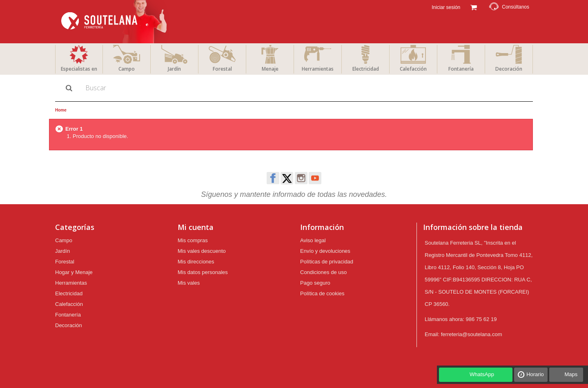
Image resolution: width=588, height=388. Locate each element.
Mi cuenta (196, 227)
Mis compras (193, 240)
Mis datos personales (203, 272)
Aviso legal (313, 240)
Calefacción (413, 69)
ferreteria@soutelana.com (472, 334)
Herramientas (318, 69)
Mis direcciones (196, 262)
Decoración (509, 69)
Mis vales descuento (202, 251)
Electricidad (366, 69)
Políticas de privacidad (327, 262)
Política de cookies (322, 293)
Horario (535, 374)
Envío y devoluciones (325, 251)
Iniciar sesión (445, 7)
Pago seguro (315, 283)
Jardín (174, 69)
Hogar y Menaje (74, 272)
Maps (571, 374)
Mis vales (189, 283)
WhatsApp (482, 374)
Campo (127, 69)
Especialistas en (79, 69)
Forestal (222, 69)
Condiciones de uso (323, 272)
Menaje (270, 69)
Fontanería (461, 69)
